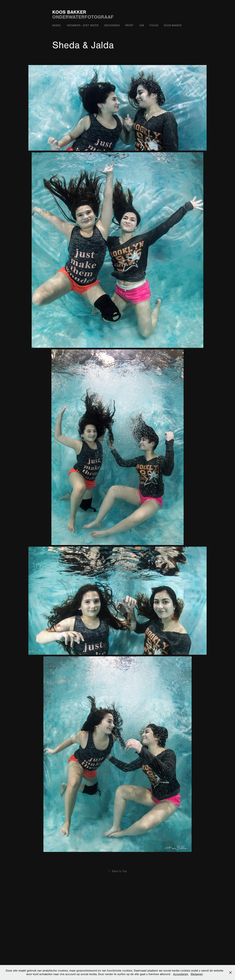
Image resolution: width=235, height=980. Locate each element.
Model (57, 25)
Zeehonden (112, 25)
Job (141, 25)
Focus (154, 25)
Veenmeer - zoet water (83, 25)
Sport (129, 25)
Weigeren (197, 974)
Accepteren (181, 974)
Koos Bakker (69, 12)
